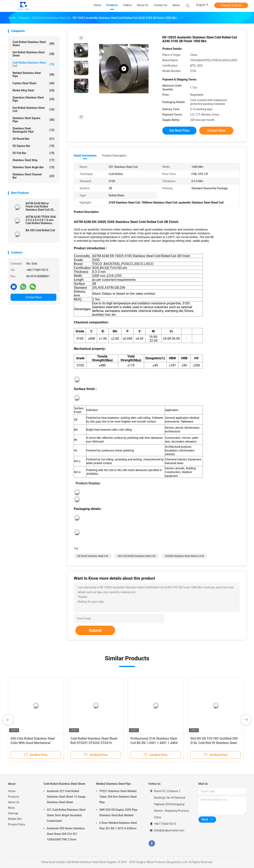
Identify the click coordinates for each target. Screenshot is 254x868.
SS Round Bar (33, 139)
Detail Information (85, 156)
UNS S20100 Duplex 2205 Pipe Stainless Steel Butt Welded (118, 813)
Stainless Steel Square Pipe (33, 120)
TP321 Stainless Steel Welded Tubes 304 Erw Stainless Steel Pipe (118, 797)
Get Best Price (179, 130)
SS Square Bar (33, 146)
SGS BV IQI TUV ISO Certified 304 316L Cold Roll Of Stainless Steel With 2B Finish (214, 743)
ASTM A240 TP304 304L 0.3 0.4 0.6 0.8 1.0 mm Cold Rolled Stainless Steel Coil (41, 220)
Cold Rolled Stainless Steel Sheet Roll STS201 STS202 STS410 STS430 (94, 743)
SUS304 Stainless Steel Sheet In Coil (185, 556)
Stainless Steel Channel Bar (33, 176)
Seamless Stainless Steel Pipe (33, 99)
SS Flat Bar (33, 153)
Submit (95, 630)
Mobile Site (15, 819)
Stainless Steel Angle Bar (33, 167)
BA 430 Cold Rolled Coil (40, 230)
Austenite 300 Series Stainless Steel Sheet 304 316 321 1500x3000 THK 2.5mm (66, 834)
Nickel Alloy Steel (33, 90)
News (11, 808)
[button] (139, 483)
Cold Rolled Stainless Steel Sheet (33, 44)
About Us (14, 802)
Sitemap (13, 813)
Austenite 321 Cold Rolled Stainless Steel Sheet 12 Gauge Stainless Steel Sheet (66, 797)
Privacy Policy (16, 824)
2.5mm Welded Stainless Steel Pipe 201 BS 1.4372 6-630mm (118, 826)
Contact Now (33, 297)
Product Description (114, 156)
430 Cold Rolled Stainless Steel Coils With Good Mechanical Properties (33, 743)
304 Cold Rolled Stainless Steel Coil (137, 556)
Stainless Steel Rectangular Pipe (33, 130)
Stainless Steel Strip (33, 160)
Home (12, 791)
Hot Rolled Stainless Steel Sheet (33, 54)
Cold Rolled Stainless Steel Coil (33, 64)
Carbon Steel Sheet (33, 83)
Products (13, 797)
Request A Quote (231, 5)
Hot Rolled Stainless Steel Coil (33, 109)
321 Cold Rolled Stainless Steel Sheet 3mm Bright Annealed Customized (66, 815)
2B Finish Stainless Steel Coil (93, 556)
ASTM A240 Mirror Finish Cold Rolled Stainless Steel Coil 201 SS (40, 206)
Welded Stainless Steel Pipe (33, 75)
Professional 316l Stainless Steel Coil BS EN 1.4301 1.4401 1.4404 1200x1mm (154, 743)
